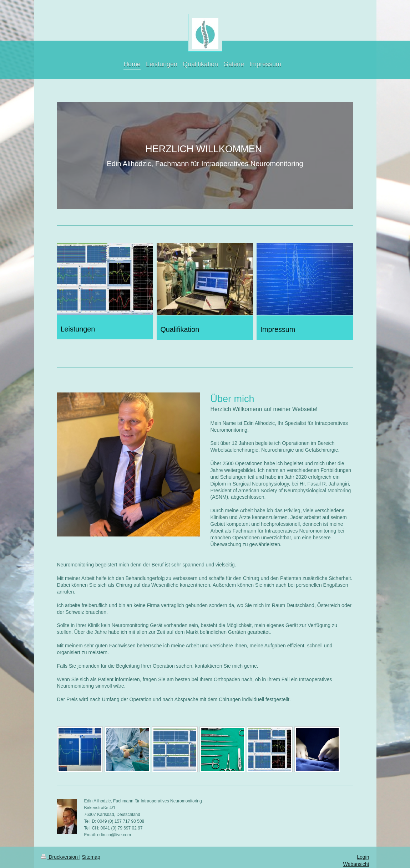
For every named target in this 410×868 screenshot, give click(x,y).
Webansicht (356, 864)
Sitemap (91, 857)
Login (363, 857)
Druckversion (60, 857)
